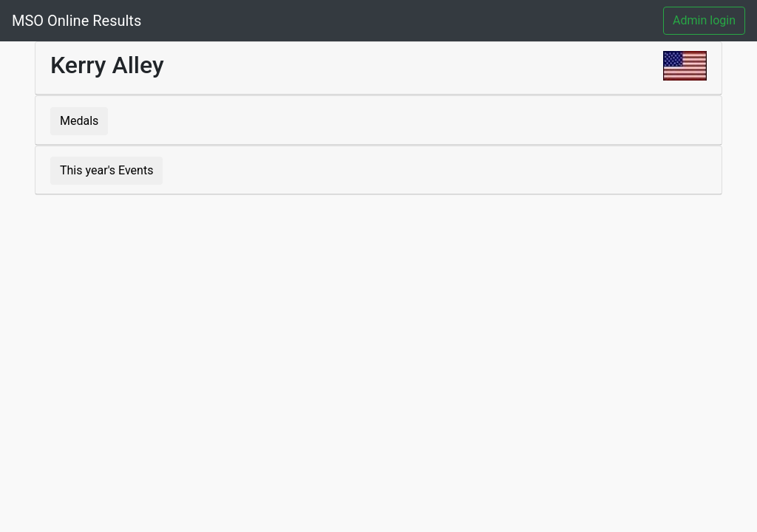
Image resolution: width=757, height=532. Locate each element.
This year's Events (106, 170)
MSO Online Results (77, 21)
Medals (79, 121)
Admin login (704, 20)
